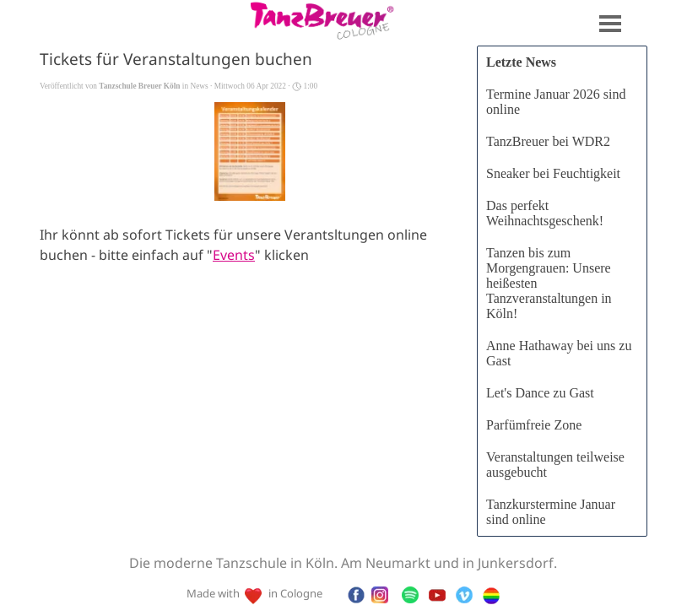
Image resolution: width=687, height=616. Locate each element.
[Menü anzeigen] (610, 24)
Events (234, 256)
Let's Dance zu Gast (540, 393)
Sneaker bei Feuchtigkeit (553, 173)
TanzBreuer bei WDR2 (548, 141)
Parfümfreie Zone (534, 425)
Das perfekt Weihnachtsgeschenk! (545, 213)
